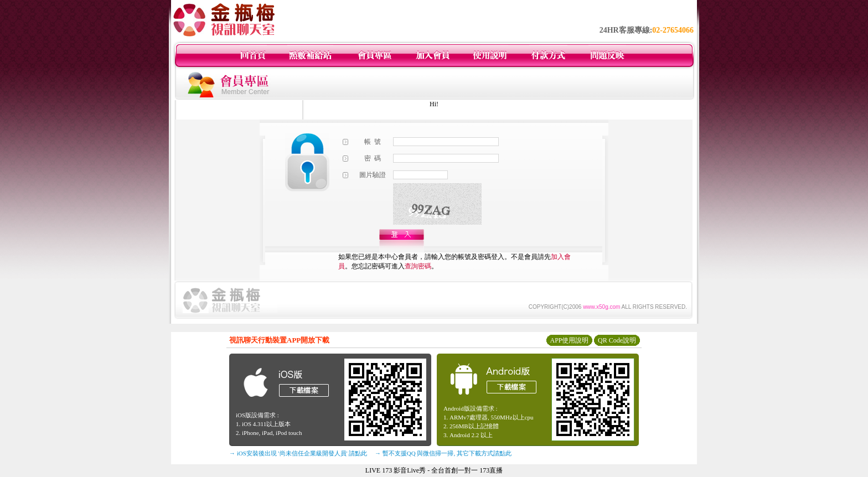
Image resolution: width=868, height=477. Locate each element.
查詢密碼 (418, 266)
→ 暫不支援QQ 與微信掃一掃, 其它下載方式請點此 (443, 453)
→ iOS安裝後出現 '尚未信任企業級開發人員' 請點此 (298, 453)
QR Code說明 (617, 340)
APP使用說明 (569, 340)
